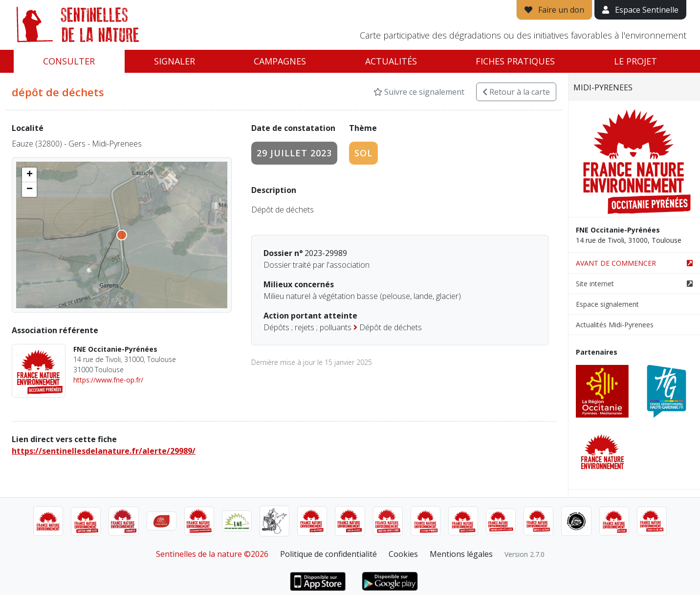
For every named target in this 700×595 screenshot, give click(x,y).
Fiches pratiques (515, 61)
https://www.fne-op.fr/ (108, 380)
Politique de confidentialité (328, 554)
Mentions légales (461, 554)
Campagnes (280, 61)
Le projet (635, 61)
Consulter (69, 61)
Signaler (175, 61)
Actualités (391, 61)
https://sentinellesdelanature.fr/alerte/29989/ (104, 451)
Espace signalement (607, 304)
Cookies (403, 554)
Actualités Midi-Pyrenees (615, 325)
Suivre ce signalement (419, 92)
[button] (29, 175)
